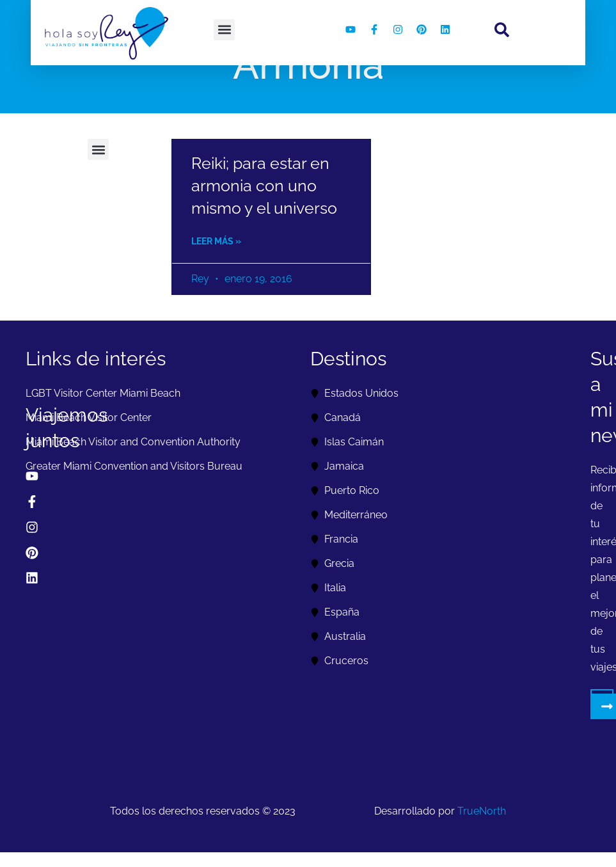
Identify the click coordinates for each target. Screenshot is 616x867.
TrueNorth (482, 811)
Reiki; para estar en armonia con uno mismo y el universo (264, 186)
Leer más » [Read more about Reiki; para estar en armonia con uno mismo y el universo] (216, 241)
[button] (224, 30)
